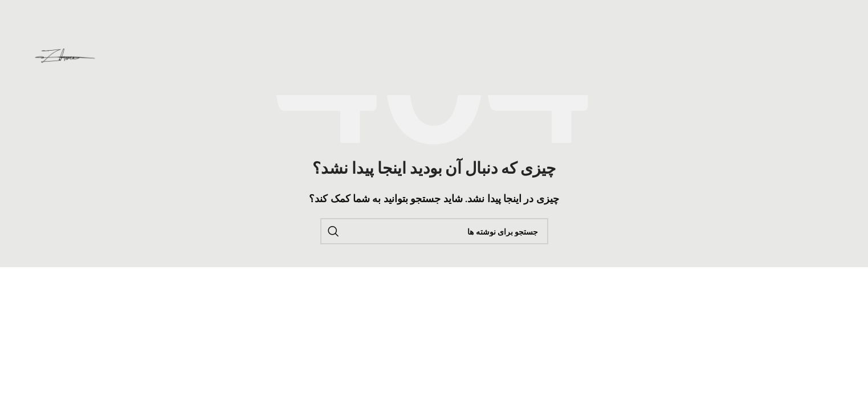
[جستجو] (434, 231)
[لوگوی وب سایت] (65, 56)
